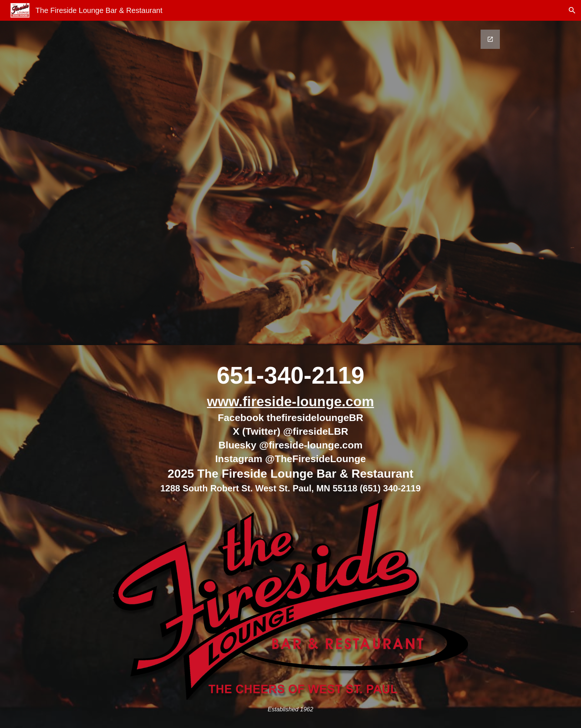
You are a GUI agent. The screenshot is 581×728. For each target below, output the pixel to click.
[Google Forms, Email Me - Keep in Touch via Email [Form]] (290, 183)
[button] (572, 10)
